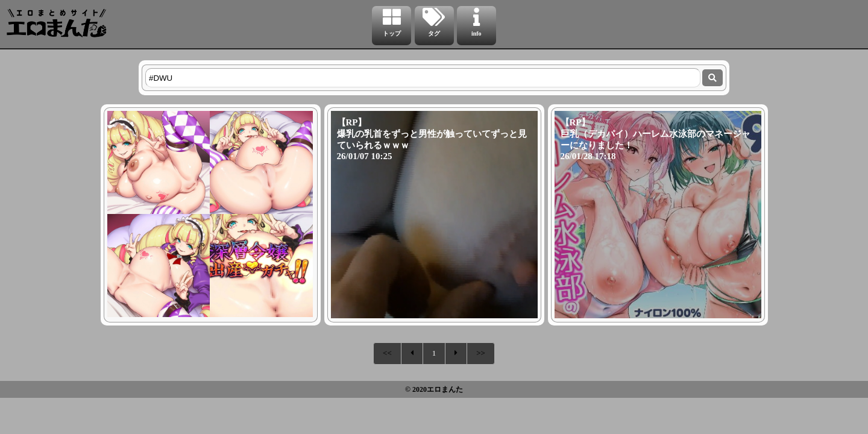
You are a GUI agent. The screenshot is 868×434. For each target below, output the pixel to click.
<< (387, 353)
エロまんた (445, 389)
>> (481, 353)
